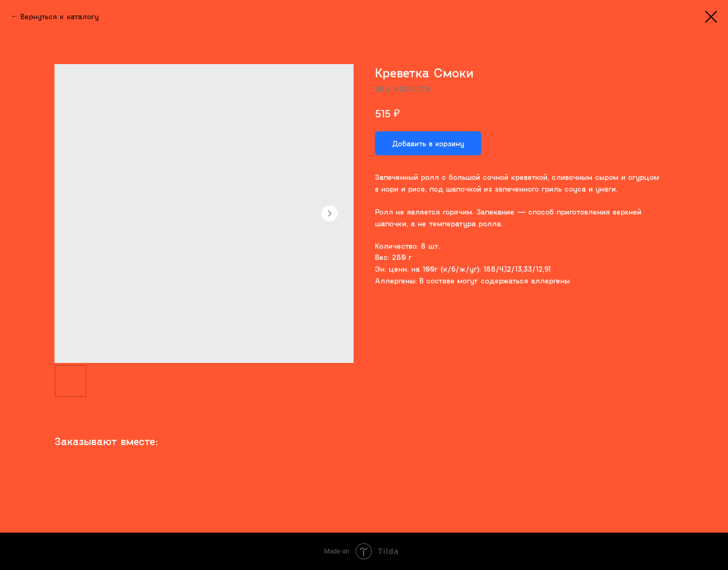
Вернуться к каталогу (60, 16)
